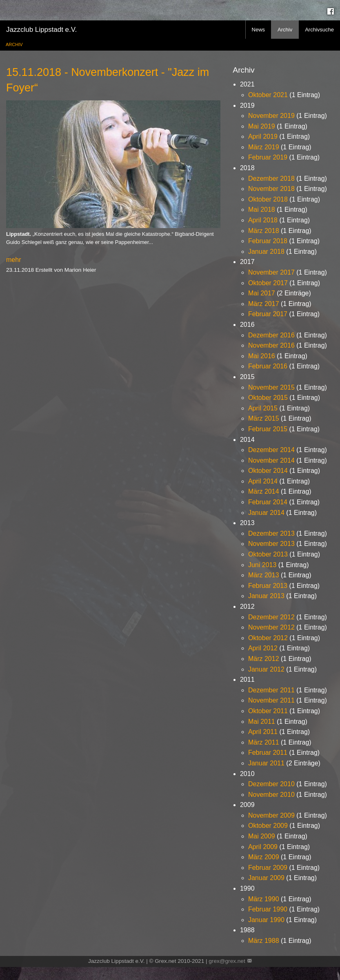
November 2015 (271, 387)
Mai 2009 (262, 836)
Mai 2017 (262, 293)
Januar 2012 (266, 669)
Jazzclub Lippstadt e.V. (41, 30)
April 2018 (263, 220)
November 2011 (271, 700)
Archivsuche (319, 30)
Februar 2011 (268, 753)
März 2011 (264, 742)
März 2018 (264, 231)
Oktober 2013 (268, 554)
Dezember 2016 (271, 335)
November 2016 (271, 345)
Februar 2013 (268, 586)
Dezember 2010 (271, 784)
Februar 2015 (268, 429)
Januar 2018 (266, 252)
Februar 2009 (268, 868)
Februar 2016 (268, 366)
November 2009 (271, 815)
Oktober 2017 (268, 283)
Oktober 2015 (268, 398)
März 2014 (264, 491)
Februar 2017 (268, 314)
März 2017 (264, 304)
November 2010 (271, 795)
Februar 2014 (268, 502)
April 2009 (263, 847)
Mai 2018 (262, 210)
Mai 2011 (262, 722)
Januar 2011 (266, 763)
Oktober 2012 (268, 638)
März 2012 (264, 659)
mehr (13, 260)
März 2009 (264, 857)
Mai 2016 (262, 356)
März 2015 (264, 418)
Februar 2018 (268, 241)
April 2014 (263, 481)
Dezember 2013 (271, 533)
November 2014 (271, 460)
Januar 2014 (266, 513)
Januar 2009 (266, 878)
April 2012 (263, 648)
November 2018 (271, 189)
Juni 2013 (262, 565)
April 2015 (263, 408)
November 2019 (271, 116)
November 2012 (271, 627)
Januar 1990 (266, 920)
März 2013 (264, 575)
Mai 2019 (262, 126)
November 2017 (271, 272)
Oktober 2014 (268, 471)
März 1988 (264, 941)
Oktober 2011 (268, 711)
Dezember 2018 (271, 178)
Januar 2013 (266, 596)
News (259, 30)
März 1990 (264, 899)
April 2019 (263, 136)
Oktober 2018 (268, 199)
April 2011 (263, 732)
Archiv (285, 30)
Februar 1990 (268, 909)
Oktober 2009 (268, 826)
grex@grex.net (227, 961)
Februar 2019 (268, 157)
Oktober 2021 (268, 95)
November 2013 (271, 544)
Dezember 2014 (271, 450)
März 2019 (264, 147)
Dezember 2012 (271, 617)
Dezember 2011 (271, 690)
